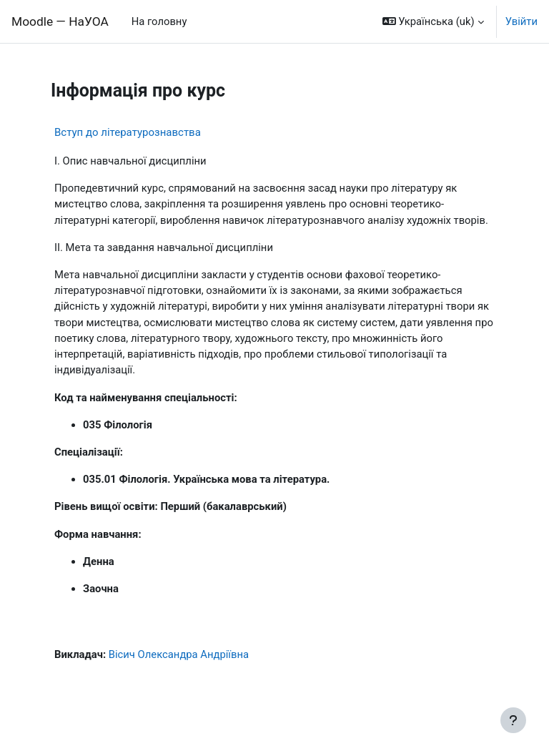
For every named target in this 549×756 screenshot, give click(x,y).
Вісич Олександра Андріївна (179, 654)
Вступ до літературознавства (128, 132)
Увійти (521, 21)
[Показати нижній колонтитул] (513, 720)
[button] (433, 21)
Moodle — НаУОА (60, 21)
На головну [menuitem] (159, 21)
